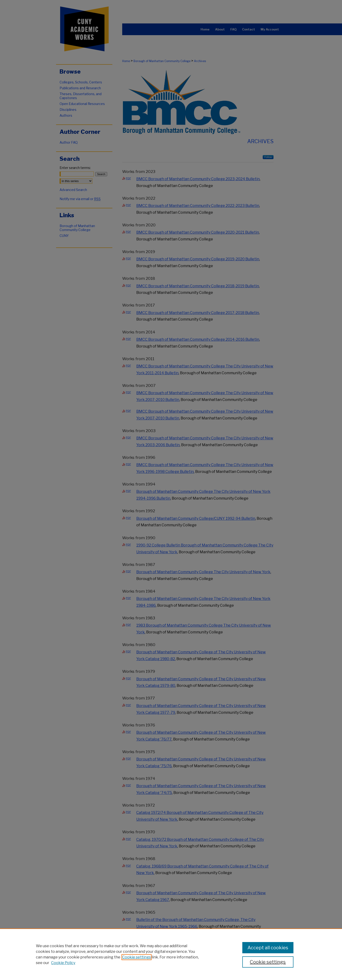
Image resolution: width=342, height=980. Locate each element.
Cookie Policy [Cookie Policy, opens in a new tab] (63, 963)
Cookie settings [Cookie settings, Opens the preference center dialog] (268, 962)
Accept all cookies (268, 948)
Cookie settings (137, 957)
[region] (171, 954)
